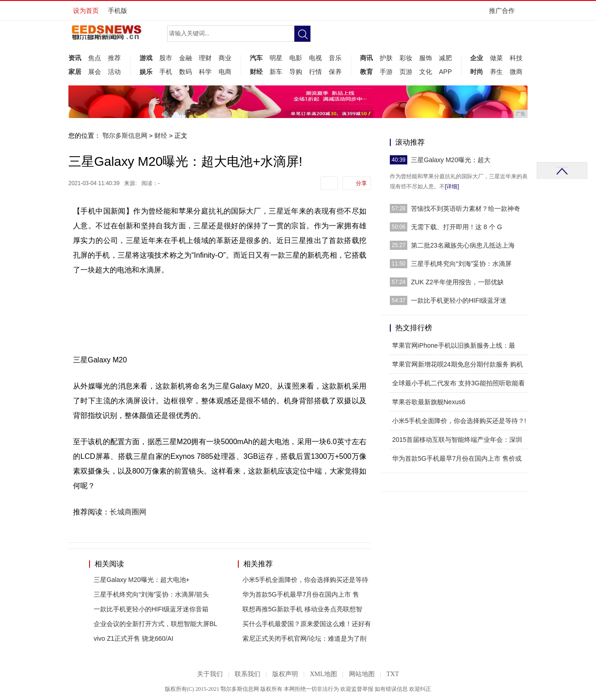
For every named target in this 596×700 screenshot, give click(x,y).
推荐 (114, 58)
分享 (361, 183)
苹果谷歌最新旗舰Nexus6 (429, 402)
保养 (335, 72)
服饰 (426, 58)
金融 (186, 58)
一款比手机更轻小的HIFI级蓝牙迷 (459, 300)
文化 (426, 72)
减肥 (445, 58)
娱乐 (146, 72)
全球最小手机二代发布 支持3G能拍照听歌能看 (458, 383)
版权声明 (285, 674)
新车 (276, 72)
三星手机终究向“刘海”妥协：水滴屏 (461, 264)
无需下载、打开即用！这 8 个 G (456, 227)
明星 (276, 58)
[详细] (452, 186)
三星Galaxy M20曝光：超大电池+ (142, 580)
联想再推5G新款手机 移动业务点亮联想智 (302, 609)
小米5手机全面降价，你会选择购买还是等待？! (459, 421)
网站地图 (362, 674)
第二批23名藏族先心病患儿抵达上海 (463, 245)
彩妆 (406, 58)
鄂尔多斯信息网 (125, 135)
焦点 (95, 58)
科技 (516, 58)
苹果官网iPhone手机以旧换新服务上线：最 (454, 345)
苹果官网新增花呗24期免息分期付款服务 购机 (458, 364)
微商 (516, 72)
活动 (114, 72)
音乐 (335, 58)
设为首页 (86, 11)
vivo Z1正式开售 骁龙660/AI (134, 638)
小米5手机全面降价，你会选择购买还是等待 (305, 580)
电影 (296, 58)
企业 (477, 58)
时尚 (477, 72)
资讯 (75, 58)
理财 (205, 58)
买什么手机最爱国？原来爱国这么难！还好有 (307, 624)
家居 (75, 72)
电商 (225, 72)
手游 (386, 72)
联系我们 (247, 674)
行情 (315, 72)
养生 (496, 72)
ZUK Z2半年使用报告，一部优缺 (457, 282)
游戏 (146, 58)
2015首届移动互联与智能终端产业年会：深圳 (457, 440)
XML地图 (323, 674)
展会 (95, 72)
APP (445, 72)
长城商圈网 (128, 512)
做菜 (496, 58)
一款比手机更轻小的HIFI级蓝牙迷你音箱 (151, 609)
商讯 (366, 58)
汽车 (256, 58)
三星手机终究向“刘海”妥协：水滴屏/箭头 (151, 594)
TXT (392, 674)
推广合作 (505, 14)
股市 (166, 58)
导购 (296, 72)
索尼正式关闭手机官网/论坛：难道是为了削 (304, 638)
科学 (205, 72)
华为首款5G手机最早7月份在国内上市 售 (301, 594)
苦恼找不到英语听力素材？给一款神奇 (466, 209)
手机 (166, 72)
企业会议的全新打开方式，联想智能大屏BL (155, 624)
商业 (225, 58)
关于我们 (210, 674)
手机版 (118, 11)
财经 (256, 72)
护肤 (386, 58)
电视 (315, 58)
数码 (186, 72)
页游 (406, 72)
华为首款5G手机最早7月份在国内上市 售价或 (457, 458)
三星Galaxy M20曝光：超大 (451, 160)
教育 (366, 72)
